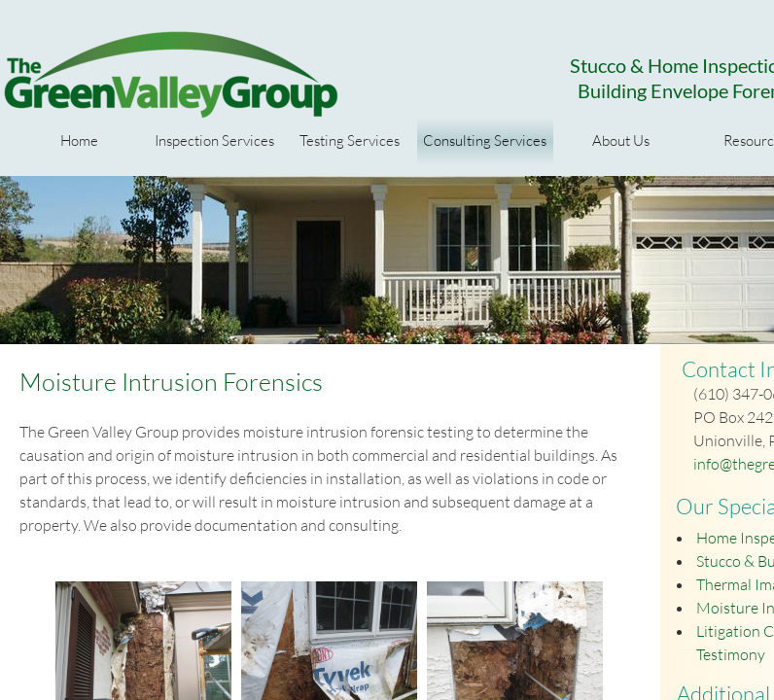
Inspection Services (214, 140)
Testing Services (350, 140)
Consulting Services (485, 140)
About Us (621, 140)
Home (79, 140)
